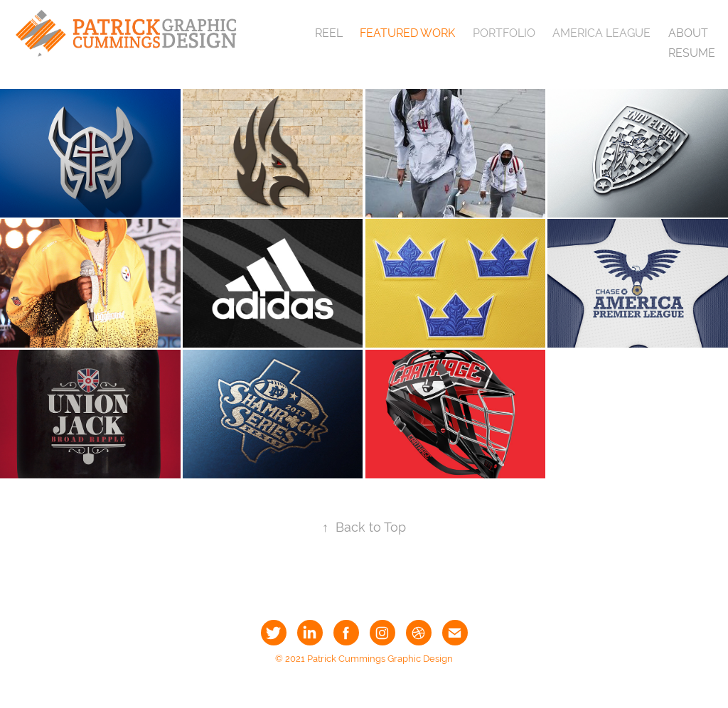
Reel (329, 33)
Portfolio (504, 33)
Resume (692, 53)
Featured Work (407, 33)
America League (601, 33)
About (688, 33)
